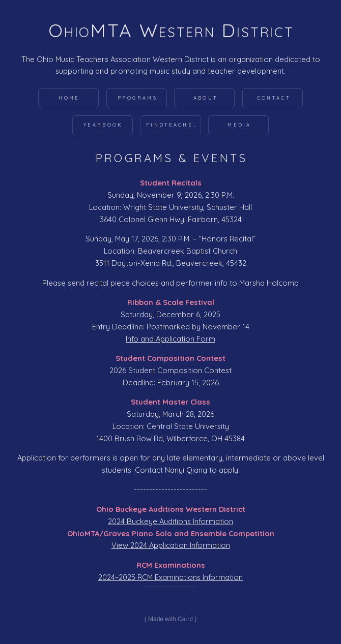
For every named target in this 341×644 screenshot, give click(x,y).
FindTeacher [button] (172, 125)
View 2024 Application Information (171, 545)
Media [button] (239, 125)
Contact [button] (274, 98)
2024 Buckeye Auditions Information (170, 521)
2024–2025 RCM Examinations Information (170, 577)
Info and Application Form (170, 339)
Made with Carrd (170, 619)
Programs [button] (137, 98)
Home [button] (69, 98)
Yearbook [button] (103, 125)
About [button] (206, 98)
